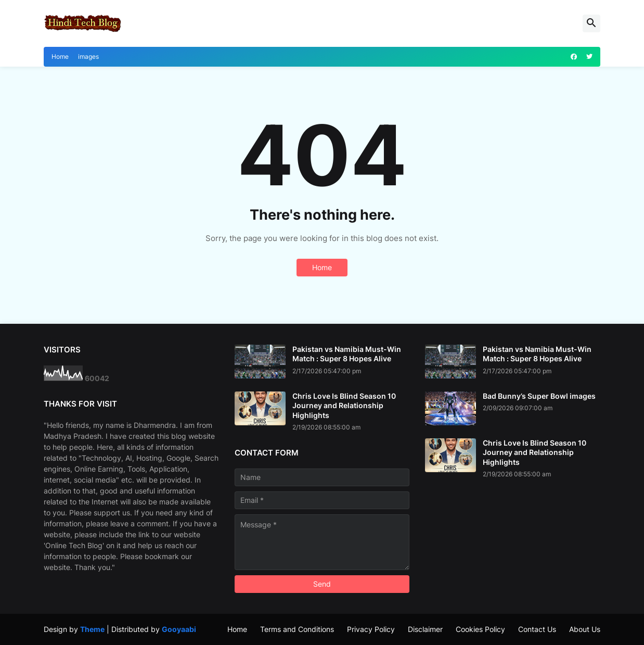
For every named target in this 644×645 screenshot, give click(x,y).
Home (60, 56)
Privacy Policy (371, 629)
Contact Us (537, 629)
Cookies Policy (480, 629)
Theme (92, 629)
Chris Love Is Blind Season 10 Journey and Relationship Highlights (344, 405)
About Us (585, 629)
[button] (591, 23)
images (88, 56)
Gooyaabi (179, 629)
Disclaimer (425, 629)
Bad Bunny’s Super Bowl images (539, 396)
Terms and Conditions (297, 629)
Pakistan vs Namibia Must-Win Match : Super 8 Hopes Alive (347, 354)
